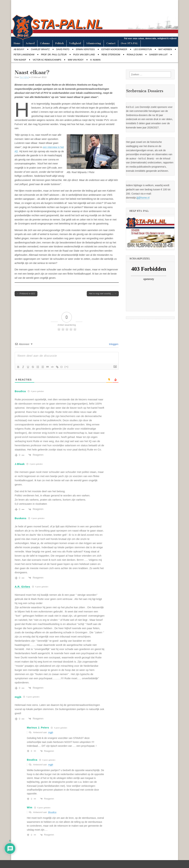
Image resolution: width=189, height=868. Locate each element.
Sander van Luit (158, 55)
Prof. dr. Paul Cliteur (54, 55)
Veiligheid (75, 43)
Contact (111, 43)
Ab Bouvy (19, 49)
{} (62, 367)
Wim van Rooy (76, 60)
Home (17, 43)
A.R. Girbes (23, 587)
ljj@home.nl (143, 198)
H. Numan (95, 60)
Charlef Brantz (40, 49)
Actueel (30, 43)
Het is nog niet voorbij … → (103, 294)
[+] (67, 367)
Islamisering (94, 43)
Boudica (52, 812)
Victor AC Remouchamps (47, 60)
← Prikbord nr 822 (26, 294)
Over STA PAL (129, 43)
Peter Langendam (24, 55)
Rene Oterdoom (111, 55)
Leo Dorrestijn (143, 49)
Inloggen (113, 344)
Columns (45, 43)
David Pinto (63, 49)
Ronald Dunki (135, 55)
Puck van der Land (84, 55)
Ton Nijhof (20, 60)
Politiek (60, 43)
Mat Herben (165, 49)
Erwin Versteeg (85, 49)
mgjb (51, 732)
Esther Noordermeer (114, 49)
